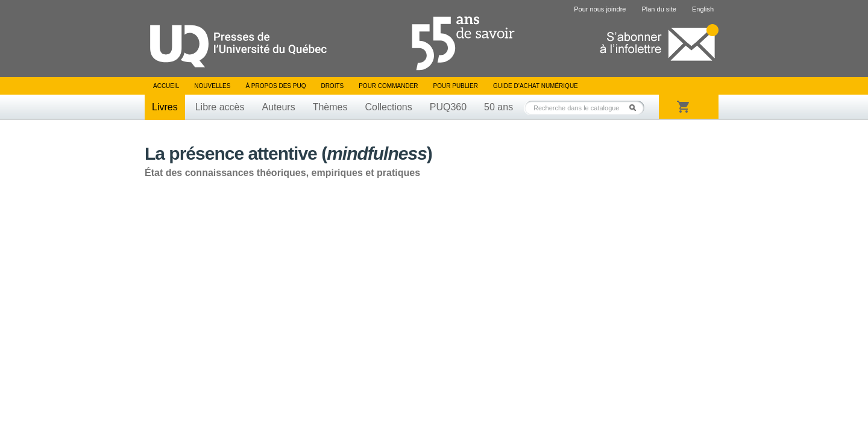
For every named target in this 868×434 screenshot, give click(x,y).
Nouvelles (212, 86)
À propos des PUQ (275, 86)
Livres (165, 107)
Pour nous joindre (600, 9)
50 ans (498, 107)
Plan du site (659, 9)
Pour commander (388, 86)
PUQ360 (448, 107)
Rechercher (636, 108)
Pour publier (456, 86)
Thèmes (330, 107)
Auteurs (279, 107)
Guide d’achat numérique (536, 86)
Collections (388, 107)
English (703, 9)
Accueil (166, 86)
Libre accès (220, 107)
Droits (332, 86)
